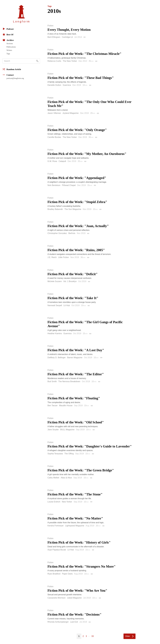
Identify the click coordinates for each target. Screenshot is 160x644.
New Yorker (67, 502)
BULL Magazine (67, 430)
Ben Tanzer (53, 406)
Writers (9, 50)
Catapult (62, 161)
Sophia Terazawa (55, 454)
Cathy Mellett (53, 478)
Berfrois (72, 233)
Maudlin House (66, 406)
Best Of (8, 34)
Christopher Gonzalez (57, 233)
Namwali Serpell (55, 305)
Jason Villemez (54, 113)
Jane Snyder (53, 430)
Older (128, 636)
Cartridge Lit (67, 37)
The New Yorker (70, 61)
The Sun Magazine (73, 209)
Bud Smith (52, 381)
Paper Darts (67, 574)
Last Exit (74, 622)
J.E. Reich (52, 257)
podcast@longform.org (15, 78)
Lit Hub (67, 305)
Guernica (67, 85)
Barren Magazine (75, 358)
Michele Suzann (55, 281)
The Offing (69, 454)
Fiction (50, 26)
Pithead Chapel (69, 185)
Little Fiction (63, 257)
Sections (10, 43)
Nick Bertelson (54, 185)
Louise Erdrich (54, 502)
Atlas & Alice (66, 478)
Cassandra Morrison (56, 598)
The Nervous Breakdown (69, 381)
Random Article (12, 69)
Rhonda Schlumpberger (58, 622)
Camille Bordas (54, 137)
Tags (8, 54)
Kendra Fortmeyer (56, 526)
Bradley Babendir (55, 209)
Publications (11, 47)
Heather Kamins (55, 333)
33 (93, 636)
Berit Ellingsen (54, 37)
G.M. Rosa (52, 161)
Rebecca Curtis (54, 61)
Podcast (8, 29)
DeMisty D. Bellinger (57, 358)
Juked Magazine (74, 598)
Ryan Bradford (54, 574)
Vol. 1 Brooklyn (70, 281)
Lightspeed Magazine (75, 526)
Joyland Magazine (71, 113)
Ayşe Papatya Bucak (57, 550)
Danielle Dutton (54, 85)
